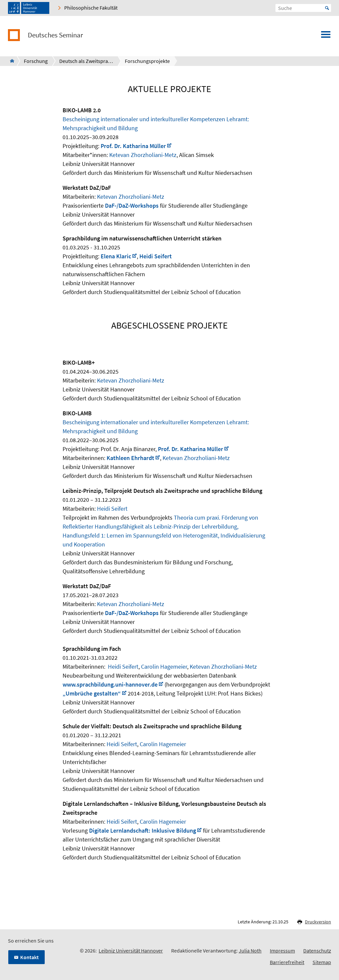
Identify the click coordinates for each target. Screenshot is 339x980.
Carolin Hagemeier (164, 667)
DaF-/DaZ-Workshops (132, 206)
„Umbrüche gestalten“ (92, 693)
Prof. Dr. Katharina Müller (133, 146)
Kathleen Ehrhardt (130, 458)
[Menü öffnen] (326, 36)
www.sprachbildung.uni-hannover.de (110, 684)
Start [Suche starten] (327, 8)
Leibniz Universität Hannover (131, 951)
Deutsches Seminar (55, 35)
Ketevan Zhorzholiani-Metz (143, 155)
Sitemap (322, 962)
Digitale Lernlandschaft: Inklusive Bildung (143, 830)
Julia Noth (250, 951)
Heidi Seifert (156, 256)
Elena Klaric (116, 256)
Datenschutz (317, 951)
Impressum (282, 951)
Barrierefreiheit (287, 962)
